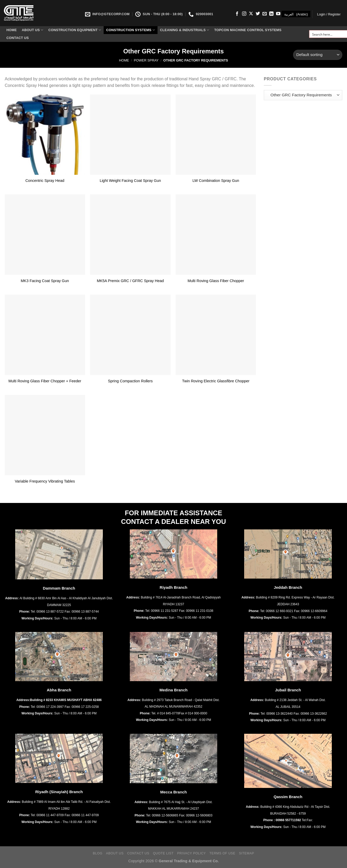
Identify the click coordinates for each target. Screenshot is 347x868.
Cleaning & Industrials (184, 30)
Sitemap (247, 853)
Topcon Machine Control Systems (248, 30)
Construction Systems (131, 30)
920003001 (201, 14)
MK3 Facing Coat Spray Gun (45, 281)
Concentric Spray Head (45, 181)
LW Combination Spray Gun (216, 181)
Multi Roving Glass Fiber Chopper (216, 281)
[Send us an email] (265, 14)
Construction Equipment (75, 30)
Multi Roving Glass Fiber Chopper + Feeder (45, 381)
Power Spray (146, 60)
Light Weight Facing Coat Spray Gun (130, 181)
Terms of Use (222, 853)
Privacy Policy (191, 853)
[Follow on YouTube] (278, 14)
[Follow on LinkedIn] (271, 14)
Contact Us (18, 38)
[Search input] (328, 34)
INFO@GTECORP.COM (107, 14)
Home (12, 30)
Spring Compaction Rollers (130, 381)
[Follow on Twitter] (258, 14)
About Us (32, 30)
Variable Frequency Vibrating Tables (45, 481)
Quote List (163, 853)
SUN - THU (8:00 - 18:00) (159, 14)
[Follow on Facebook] (237, 14)
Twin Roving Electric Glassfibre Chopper (216, 381)
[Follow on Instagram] (244, 14)
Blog (98, 853)
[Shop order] (318, 55)
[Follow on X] (251, 14)
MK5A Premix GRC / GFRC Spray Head (130, 281)
